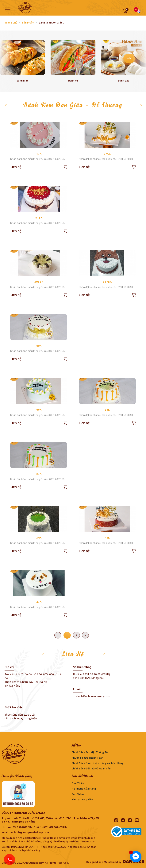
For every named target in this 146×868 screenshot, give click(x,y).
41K (107, 537)
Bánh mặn (23, 81)
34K (39, 537)
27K (39, 601)
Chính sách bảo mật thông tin (90, 752)
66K (39, 409)
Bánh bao (124, 81)
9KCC (107, 154)
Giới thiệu (78, 783)
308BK (39, 281)
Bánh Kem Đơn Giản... (52, 23)
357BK (107, 281)
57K (39, 474)
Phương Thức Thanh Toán (87, 758)
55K (107, 409)
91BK (39, 217)
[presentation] (17, 58)
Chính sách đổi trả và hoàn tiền (91, 768)
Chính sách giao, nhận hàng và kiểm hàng (98, 763)
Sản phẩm (28, 23)
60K (39, 346)
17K (39, 154)
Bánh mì (73, 81)
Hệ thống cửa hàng (84, 789)
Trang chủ (11, 23)
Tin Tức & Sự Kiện (82, 799)
